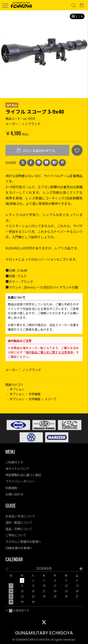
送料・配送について (19, 522)
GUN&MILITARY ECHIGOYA (44, 633)
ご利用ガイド (14, 462)
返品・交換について (19, 529)
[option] (44, 54)
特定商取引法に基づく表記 (23, 475)
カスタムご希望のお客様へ (23, 541)
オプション (17, 389)
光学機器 (34, 394)
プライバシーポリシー (20, 481)
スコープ (50, 399)
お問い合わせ (14, 494)
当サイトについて (17, 468)
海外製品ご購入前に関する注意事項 (49, 352)
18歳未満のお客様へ (19, 548)
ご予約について (16, 535)
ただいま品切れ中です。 (40, 150)
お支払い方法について (20, 516)
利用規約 (11, 488)
